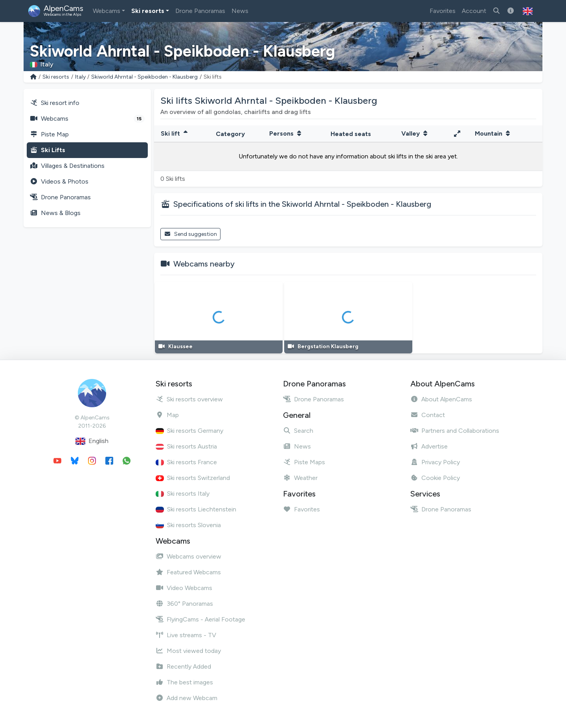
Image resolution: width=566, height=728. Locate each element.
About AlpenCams (441, 399)
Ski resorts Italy (183, 494)
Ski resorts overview (189, 399)
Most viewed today (188, 651)
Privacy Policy (435, 462)
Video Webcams (184, 588)
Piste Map (49, 134)
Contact (428, 415)
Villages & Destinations (67, 166)
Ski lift (175, 133)
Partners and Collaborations (455, 431)
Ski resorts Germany (189, 431)
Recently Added (183, 666)
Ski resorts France (186, 462)
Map (167, 415)
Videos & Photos (59, 181)
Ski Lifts (48, 150)
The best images (184, 682)
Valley (415, 133)
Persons (286, 133)
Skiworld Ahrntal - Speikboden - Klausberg (144, 77)
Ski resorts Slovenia (188, 525)
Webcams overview (188, 556)
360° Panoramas (184, 604)
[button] (528, 11)
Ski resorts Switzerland (193, 478)
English (92, 441)
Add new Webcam (187, 698)
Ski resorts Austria (186, 446)
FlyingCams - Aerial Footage (200, 619)
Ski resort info (55, 103)
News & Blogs (55, 213)
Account (474, 11)
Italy (80, 77)
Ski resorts (148, 11)
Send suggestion (190, 234)
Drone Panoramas (200, 11)
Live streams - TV (186, 635)
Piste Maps (304, 462)
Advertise (429, 446)
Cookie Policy (435, 478)
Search (298, 431)
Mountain (493, 133)
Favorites (443, 11)
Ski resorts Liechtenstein (196, 509)
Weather (300, 478)
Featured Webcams (188, 572)
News (240, 11)
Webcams (107, 11)
